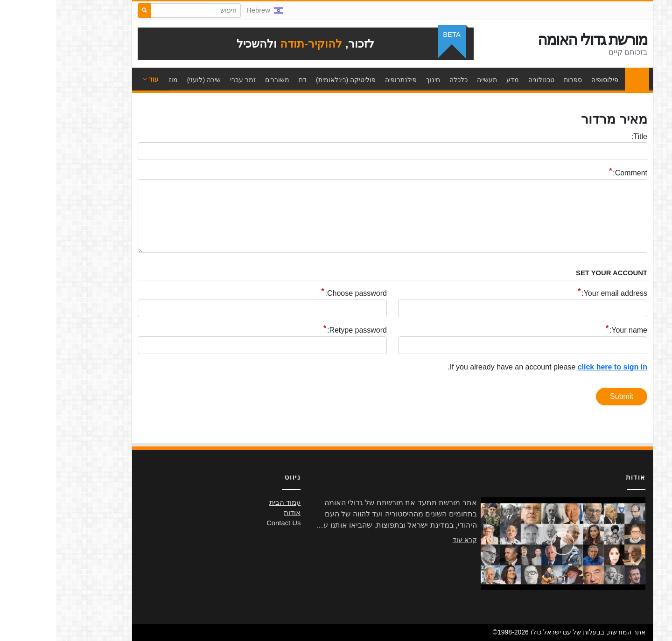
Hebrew (208, 10)
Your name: (572, 331)
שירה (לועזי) (147, 80)
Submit (565, 396)
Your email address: (558, 294)
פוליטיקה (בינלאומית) (289, 80)
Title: (583, 136)
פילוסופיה (548, 80)
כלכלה (402, 80)
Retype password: (301, 331)
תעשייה (430, 80)
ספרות (516, 80)
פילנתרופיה (344, 80)
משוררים (221, 80)
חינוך (377, 80)
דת (246, 80)
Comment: (574, 173)
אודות (236, 513)
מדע (456, 80)
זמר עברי (186, 80)
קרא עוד (408, 540)
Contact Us (227, 523)
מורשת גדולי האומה (536, 40)
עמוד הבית (578, 80)
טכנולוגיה (485, 80)
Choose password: (299, 294)
